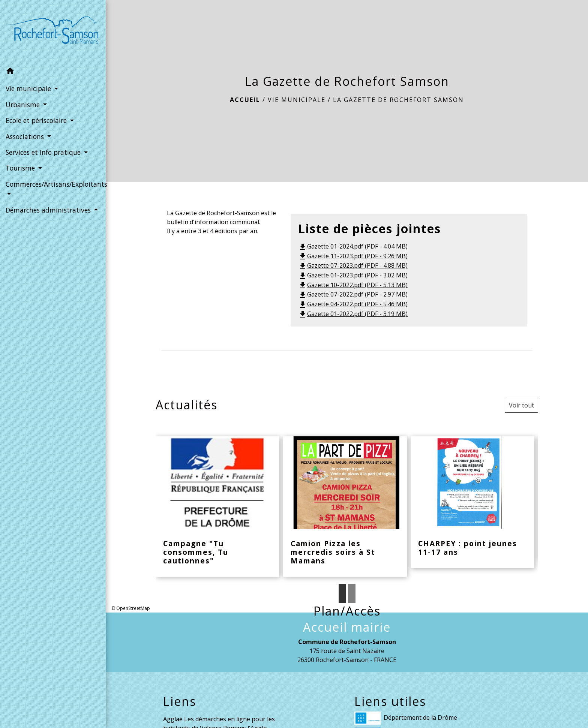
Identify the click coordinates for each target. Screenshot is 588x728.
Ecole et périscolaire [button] (37, 120)
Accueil (245, 100)
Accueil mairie (347, 627)
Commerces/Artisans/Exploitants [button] (53, 184)
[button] (53, 72)
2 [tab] (352, 593)
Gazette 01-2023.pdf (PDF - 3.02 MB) (353, 275)
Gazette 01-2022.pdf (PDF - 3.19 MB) (353, 314)
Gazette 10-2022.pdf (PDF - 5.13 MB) (353, 285)
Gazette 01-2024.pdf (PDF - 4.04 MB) (353, 246)
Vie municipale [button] (29, 88)
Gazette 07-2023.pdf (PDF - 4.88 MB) (353, 265)
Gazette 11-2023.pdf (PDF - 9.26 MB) (353, 256)
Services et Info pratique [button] (44, 152)
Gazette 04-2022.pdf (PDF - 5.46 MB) (353, 304)
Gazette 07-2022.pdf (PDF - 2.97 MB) (353, 294)
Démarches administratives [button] (49, 210)
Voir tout (521, 405)
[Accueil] (53, 32)
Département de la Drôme (406, 718)
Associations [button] (26, 136)
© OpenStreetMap (131, 608)
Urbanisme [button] (24, 105)
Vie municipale (297, 100)
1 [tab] (342, 593)
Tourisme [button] (21, 168)
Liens (180, 701)
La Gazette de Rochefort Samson (398, 100)
